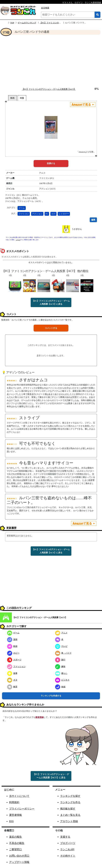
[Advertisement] (51, 61)
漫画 (12, 639)
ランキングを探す (70, 796)
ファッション (16, 666)
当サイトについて (19, 796)
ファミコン (24, 214)
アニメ (61, 633)
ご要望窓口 (15, 849)
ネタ (12, 680)
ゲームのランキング (27, 23)
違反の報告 (15, 837)
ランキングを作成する (51, 696)
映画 (12, 646)
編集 (93, 220)
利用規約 (14, 802)
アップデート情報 (19, 862)
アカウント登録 (69, 821)
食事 (12, 673)
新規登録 (39, 717)
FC (47, 214)
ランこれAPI (67, 849)
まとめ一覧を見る (70, 815)
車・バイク (63, 653)
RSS (11, 821)
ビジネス (62, 680)
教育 (12, 687)
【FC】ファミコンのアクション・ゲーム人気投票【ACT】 (49, 89)
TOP (12, 23)
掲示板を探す (68, 809)
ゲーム (22, 208)
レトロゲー (64, 214)
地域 (60, 687)
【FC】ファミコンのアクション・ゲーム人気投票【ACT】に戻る (51, 302)
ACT (53, 214)
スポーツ (14, 660)
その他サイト (68, 856)
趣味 (60, 666)
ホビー (13, 653)
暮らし (61, 673)
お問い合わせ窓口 (19, 856)
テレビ (61, 646)
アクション (37, 214)
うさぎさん (77, 229)
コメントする (51, 328)
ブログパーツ (68, 843)
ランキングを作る (70, 802)
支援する (65, 837)
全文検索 (45, 8)
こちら (18, 240)
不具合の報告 (17, 843)
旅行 (60, 660)
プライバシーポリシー (22, 809)
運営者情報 (15, 815)
